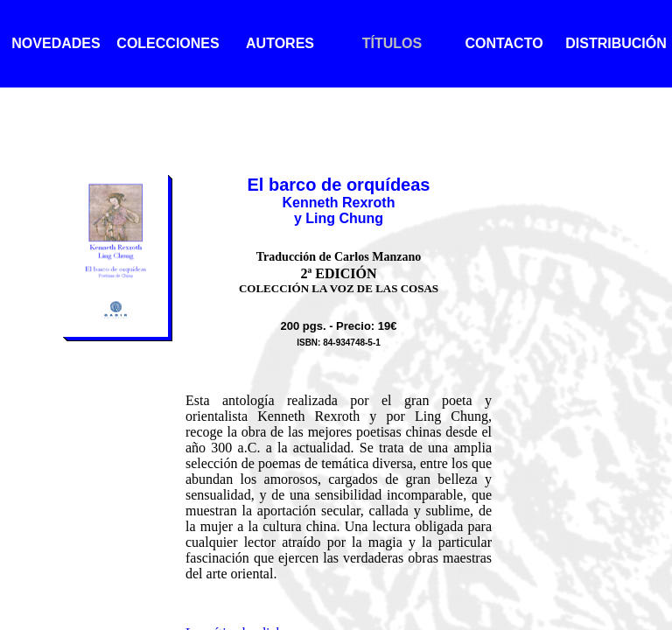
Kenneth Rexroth (339, 203)
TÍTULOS (392, 43)
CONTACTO (504, 43)
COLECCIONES (168, 43)
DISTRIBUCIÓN (616, 43)
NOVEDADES (56, 43)
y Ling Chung (339, 218)
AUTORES (280, 43)
